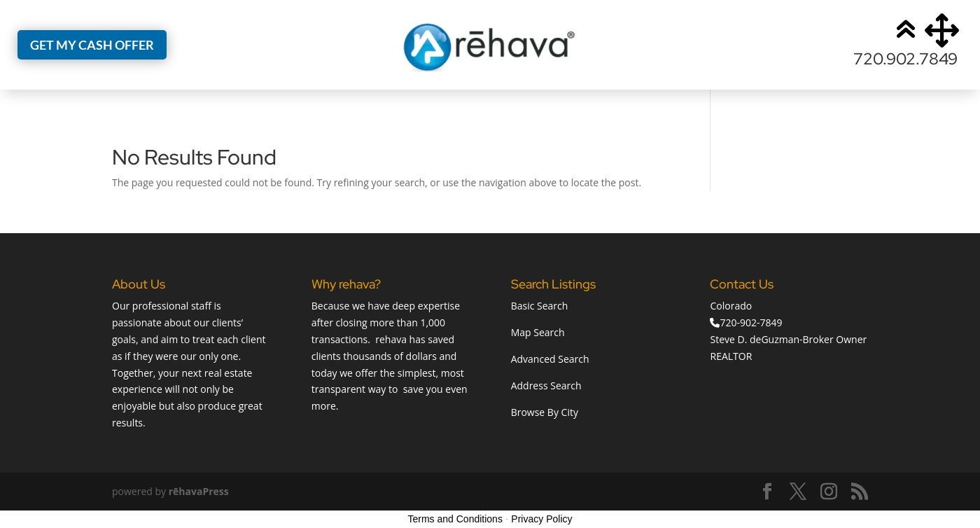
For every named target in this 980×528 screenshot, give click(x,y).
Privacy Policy (541, 519)
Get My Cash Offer (92, 45)
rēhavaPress (199, 491)
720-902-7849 (751, 322)
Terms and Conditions (455, 519)
